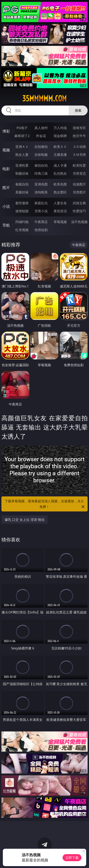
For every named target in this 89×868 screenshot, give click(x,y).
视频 (6, 150)
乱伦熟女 (60, 173)
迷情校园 (22, 211)
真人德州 (41, 128)
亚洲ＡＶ (22, 147)
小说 (6, 206)
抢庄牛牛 (79, 136)
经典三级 (41, 173)
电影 (6, 169)
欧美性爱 (79, 165)
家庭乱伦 (41, 203)
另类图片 (79, 192)
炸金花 (41, 136)
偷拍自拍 (41, 165)
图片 (6, 188)
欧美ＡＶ (60, 147)
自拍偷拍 (41, 147)
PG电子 (22, 128)
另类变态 (79, 173)
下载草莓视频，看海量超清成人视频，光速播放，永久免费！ (45, 504)
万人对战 (60, 128)
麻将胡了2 (22, 136)
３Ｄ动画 (79, 147)
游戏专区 (79, 128)
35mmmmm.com (44, 98)
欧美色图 (60, 184)
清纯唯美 (41, 192)
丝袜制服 (41, 155)
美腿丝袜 (22, 192)
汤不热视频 (79, 222)
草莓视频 (60, 222)
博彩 (6, 131)
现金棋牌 (60, 136)
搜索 (78, 110)
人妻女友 (60, 203)
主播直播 (60, 155)
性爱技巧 (79, 211)
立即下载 (72, 858)
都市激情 (22, 203)
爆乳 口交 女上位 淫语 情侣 (25, 520)
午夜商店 (41, 222)
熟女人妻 (22, 155)
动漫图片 (79, 184)
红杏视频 (22, 230)
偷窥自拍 (22, 184)
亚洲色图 (41, 184)
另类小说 (41, 211)
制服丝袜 (22, 173)
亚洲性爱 (22, 165)
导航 (6, 225)
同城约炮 (22, 222)
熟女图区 (60, 192)
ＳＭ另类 (79, 155)
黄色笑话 (60, 211)
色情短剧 (41, 230)
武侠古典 (79, 203)
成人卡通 (60, 165)
